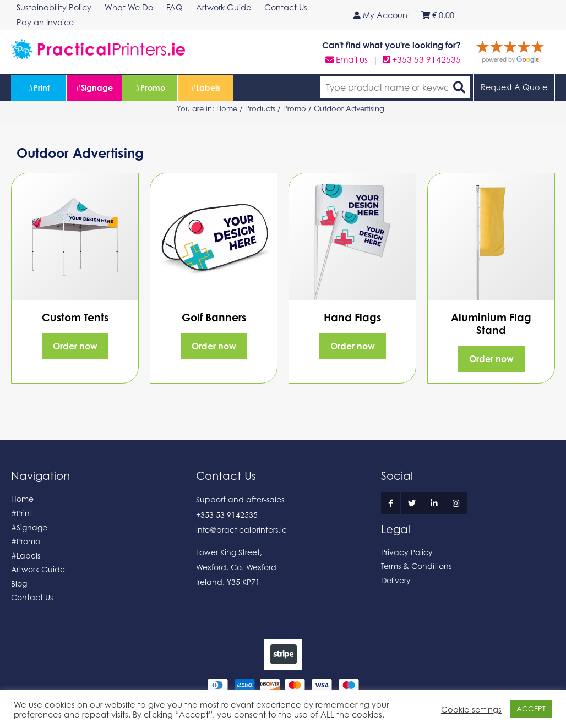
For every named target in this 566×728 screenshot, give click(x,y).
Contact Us (32, 597)
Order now (75, 346)
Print (39, 88)
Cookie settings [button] (471, 709)
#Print (22, 513)
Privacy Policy (407, 552)
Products (260, 108)
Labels (205, 88)
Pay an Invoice (45, 22)
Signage (94, 88)
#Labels (26, 555)
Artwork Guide (38, 569)
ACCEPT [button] (531, 709)
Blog (19, 584)
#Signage (29, 527)
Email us (347, 60)
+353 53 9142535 (422, 60)
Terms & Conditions (416, 566)
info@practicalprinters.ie (241, 530)
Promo (150, 88)
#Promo (26, 541)
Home (227, 108)
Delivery (396, 580)
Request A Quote (514, 87)
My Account (382, 15)
